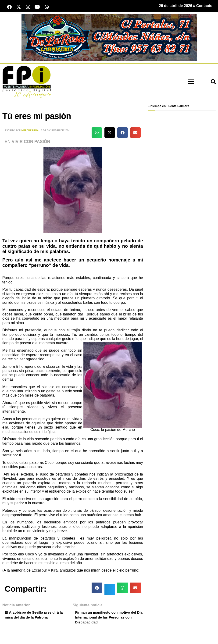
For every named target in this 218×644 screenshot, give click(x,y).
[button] (191, 83)
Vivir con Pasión (31, 143)
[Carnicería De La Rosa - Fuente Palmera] (109, 38)
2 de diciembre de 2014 (55, 132)
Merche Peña (30, 132)
